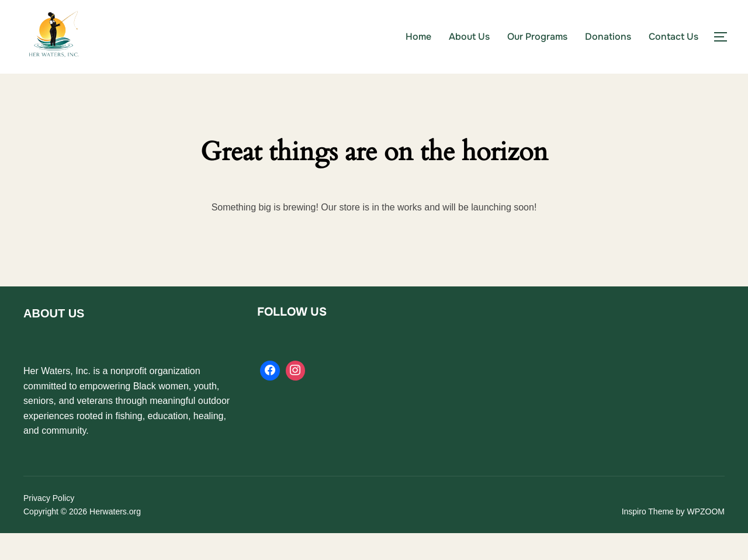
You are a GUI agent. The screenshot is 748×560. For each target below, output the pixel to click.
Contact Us (673, 37)
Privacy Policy (49, 525)
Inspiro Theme (648, 538)
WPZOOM (706, 538)
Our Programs (537, 37)
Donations (608, 37)
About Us (469, 37)
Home (418, 37)
